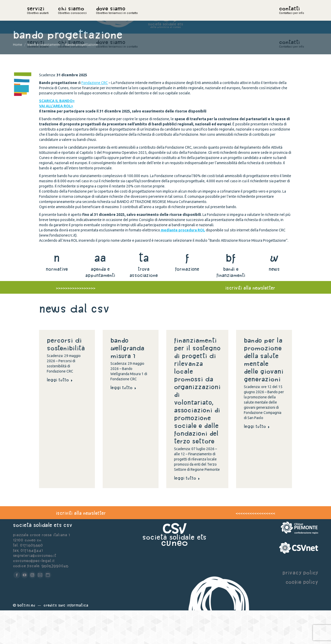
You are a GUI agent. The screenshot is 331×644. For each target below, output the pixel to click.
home (33, 17)
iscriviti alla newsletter (250, 321)
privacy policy (300, 606)
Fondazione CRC (95, 116)
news (274, 303)
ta (144, 291)
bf (231, 291)
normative (57, 303)
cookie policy (302, 615)
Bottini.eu (26, 639)
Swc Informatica (73, 639)
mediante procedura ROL (183, 264)
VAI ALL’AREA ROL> (56, 140)
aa (100, 291)
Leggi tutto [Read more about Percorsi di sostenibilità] (60, 413)
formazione (187, 303)
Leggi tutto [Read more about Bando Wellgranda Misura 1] (123, 421)
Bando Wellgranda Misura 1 (127, 382)
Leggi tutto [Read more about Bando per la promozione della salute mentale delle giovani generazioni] (257, 460)
